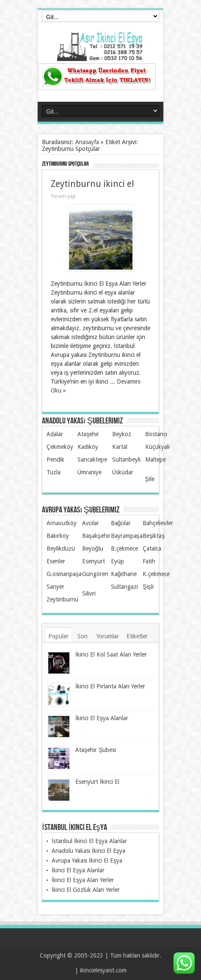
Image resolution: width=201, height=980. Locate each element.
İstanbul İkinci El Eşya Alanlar (89, 841)
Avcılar (91, 523)
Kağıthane (124, 574)
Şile (150, 479)
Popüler (58, 636)
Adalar (55, 434)
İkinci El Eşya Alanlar (102, 718)
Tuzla (54, 472)
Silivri (89, 593)
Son (83, 636)
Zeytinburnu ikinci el (92, 184)
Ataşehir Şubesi (96, 750)
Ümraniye (89, 472)
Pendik (55, 459)
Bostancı (156, 434)
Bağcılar (121, 523)
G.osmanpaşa (64, 574)
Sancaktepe (92, 459)
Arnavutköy (62, 523)
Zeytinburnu (62, 599)
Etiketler (137, 636)
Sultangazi (124, 587)
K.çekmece (156, 574)
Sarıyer (55, 587)
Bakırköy (58, 536)
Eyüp (117, 561)
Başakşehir (96, 536)
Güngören (95, 574)
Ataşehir (88, 434)
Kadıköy (88, 447)
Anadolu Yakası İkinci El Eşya (88, 851)
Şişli (148, 587)
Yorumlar (108, 636)
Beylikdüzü (61, 548)
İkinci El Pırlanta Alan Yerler (110, 686)
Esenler (56, 561)
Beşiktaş (154, 536)
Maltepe (156, 459)
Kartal (120, 447)
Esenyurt (94, 561)
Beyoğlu (93, 548)
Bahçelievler (158, 523)
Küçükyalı (157, 447)
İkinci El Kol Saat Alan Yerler (111, 654)
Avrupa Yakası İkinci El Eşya (87, 860)
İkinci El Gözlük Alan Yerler (86, 890)
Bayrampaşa (127, 536)
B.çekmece (124, 548)
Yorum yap (63, 196)
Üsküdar (123, 472)
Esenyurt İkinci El (97, 782)
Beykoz (122, 434)
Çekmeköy (60, 447)
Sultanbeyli (126, 459)
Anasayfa (87, 142)
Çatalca (152, 548)
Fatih (149, 561)
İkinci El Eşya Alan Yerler (83, 880)
